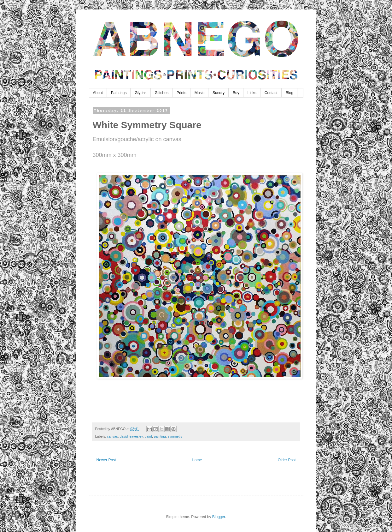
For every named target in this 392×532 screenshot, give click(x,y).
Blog (290, 93)
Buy (236, 93)
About (98, 93)
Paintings (119, 93)
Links (252, 93)
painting (160, 436)
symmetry (175, 436)
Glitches (162, 93)
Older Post (287, 460)
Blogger (219, 517)
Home (197, 460)
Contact (271, 93)
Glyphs (140, 93)
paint (148, 436)
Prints (181, 93)
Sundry (219, 93)
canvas (112, 436)
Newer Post (106, 460)
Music (199, 93)
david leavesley (131, 436)
